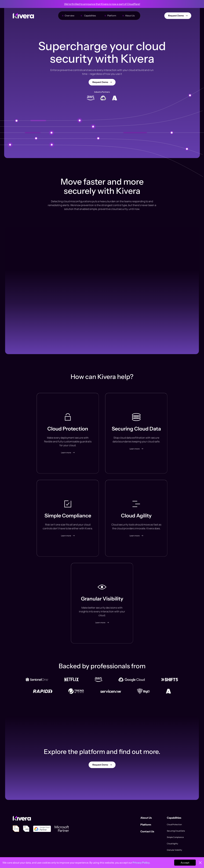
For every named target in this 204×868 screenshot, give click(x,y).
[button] (91, 16)
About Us (130, 16)
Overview (70, 16)
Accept (185, 863)
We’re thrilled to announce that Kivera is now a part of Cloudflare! (102, 4)
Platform (112, 16)
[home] (23, 16)
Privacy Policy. (141, 863)
